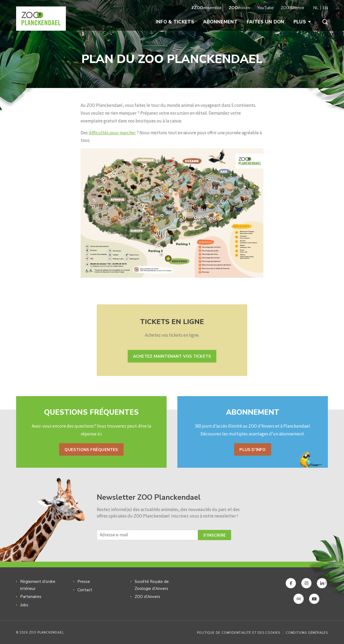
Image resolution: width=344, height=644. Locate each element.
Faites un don (266, 22)
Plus (302, 22)
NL (316, 8)
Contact (85, 590)
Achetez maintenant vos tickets (172, 356)
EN (325, 8)
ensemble (206, 8)
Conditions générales (307, 633)
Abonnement (220, 22)
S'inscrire (214, 535)
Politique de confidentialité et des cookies (239, 633)
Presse (84, 582)
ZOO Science (293, 8)
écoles (239, 8)
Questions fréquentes (91, 450)
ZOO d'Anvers (147, 597)
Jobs (24, 605)
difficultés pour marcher (112, 133)
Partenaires (31, 597)
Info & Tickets (175, 22)
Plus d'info (252, 450)
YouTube (265, 8)
